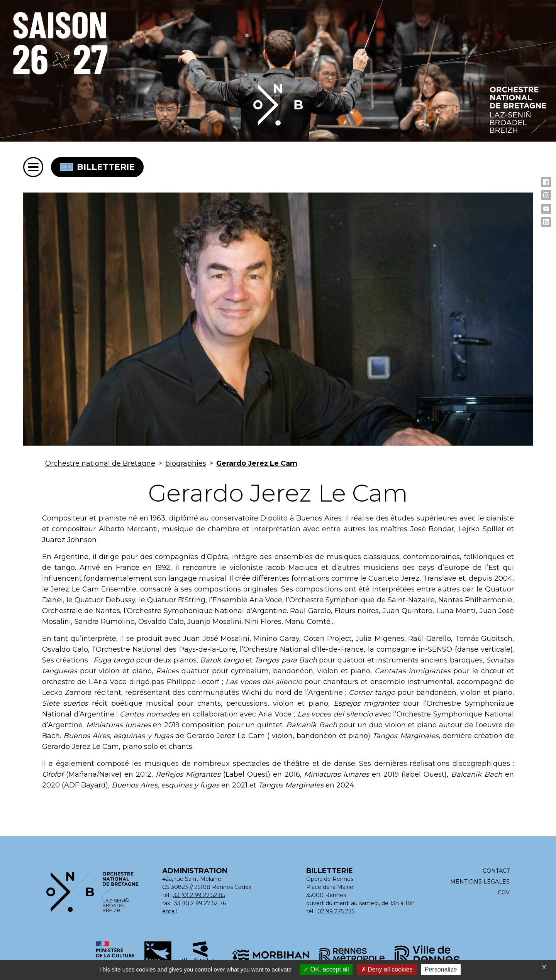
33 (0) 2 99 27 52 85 (199, 895)
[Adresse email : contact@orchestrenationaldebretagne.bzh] (170, 912)
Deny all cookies (387, 969)
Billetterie (97, 167)
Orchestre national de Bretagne (100, 463)
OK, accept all (326, 969)
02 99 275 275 (336, 911)
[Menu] (33, 167)
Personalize (441, 969)
